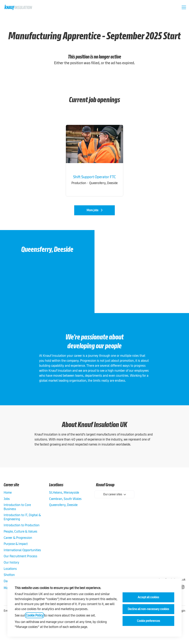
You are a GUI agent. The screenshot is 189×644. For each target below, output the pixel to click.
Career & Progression (18, 538)
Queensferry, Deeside (63, 505)
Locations (10, 569)
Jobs (7, 499)
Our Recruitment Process (20, 556)
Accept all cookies (148, 597)
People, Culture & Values (20, 531)
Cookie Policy (35, 615)
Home (8, 492)
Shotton (9, 575)
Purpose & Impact (16, 544)
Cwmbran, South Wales (65, 499)
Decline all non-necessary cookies (148, 609)
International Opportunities (22, 550)
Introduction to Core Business (17, 507)
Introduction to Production (22, 525)
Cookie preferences (148, 621)
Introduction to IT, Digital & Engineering (22, 517)
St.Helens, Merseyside (64, 492)
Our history (11, 562)
